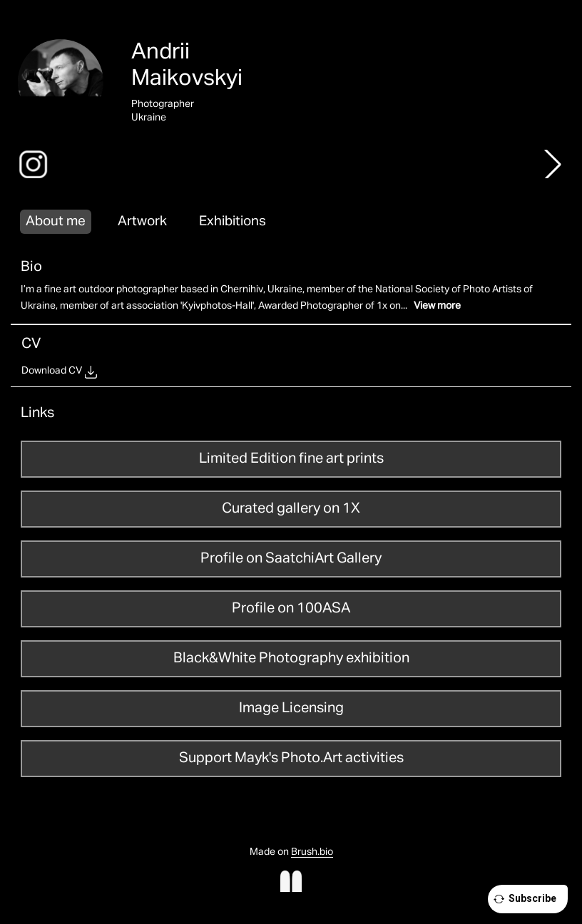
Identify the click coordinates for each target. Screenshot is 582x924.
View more (437, 306)
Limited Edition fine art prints (291, 458)
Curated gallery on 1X (291, 508)
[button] (553, 164)
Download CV (52, 371)
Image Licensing (291, 708)
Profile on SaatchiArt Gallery (291, 558)
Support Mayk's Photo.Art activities (291, 758)
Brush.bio (312, 852)
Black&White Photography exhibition (291, 658)
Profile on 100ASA (291, 608)
